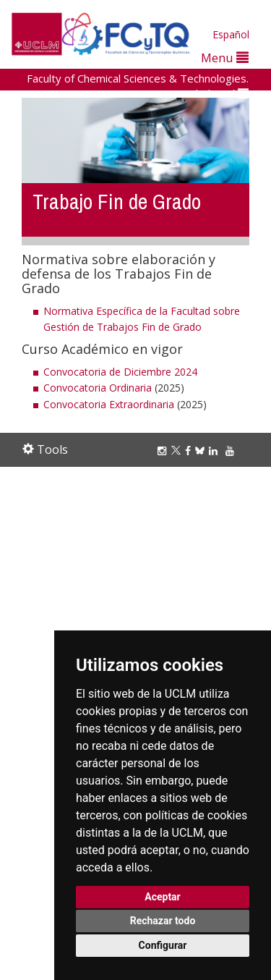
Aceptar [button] (163, 897)
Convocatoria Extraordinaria (109, 404)
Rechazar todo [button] (163, 921)
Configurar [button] (163, 945)
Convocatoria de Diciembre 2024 (120, 372)
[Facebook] (190, 451)
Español (231, 34)
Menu (225, 58)
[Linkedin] (213, 451)
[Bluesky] (202, 451)
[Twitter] (178, 451)
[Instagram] (164, 451)
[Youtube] (232, 451)
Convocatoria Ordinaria (98, 388)
